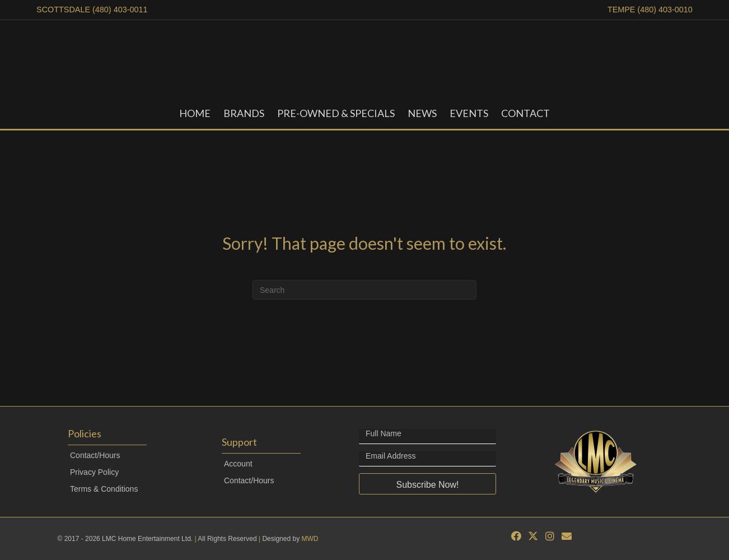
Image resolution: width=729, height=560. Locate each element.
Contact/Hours (95, 455)
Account (238, 464)
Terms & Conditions (104, 489)
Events (469, 113)
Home (195, 113)
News (422, 113)
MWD (310, 539)
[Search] (364, 290)
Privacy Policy (94, 472)
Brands (244, 113)
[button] (427, 484)
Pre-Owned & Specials (336, 113)
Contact (525, 113)
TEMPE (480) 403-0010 (650, 10)
